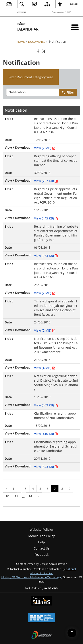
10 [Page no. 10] (7, 496)
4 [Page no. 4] (33, 489)
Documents (37, 42)
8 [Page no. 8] (62, 489)
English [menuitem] (74, 4)
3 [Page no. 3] (26, 489)
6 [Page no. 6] (48, 489)
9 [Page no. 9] (69, 489)
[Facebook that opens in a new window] (38, 51)
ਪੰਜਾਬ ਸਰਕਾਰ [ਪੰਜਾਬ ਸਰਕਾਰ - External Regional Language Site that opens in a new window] (22, 12)
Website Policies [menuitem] (42, 530)
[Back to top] (72, 633)
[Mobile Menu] (75, 27)
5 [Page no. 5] (40, 489)
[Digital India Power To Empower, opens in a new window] (42, 635)
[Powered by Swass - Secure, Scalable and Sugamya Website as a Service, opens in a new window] (41, 601)
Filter (68, 92)
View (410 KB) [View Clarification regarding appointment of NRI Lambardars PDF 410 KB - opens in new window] (46, 434)
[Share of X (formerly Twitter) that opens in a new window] (44, 51)
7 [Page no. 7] (55, 489)
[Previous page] (6, 489)
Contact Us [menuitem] (42, 548)
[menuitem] (9, 4)
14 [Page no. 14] (30, 496)
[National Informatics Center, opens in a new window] (42, 618)
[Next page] (38, 496)
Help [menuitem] (41, 542)
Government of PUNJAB (61, 12)
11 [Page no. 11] (16, 496)
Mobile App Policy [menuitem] (41, 536)
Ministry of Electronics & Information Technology (31, 577)
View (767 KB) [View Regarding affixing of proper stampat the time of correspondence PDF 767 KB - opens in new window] (46, 181)
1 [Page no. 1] (14, 489)
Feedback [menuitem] (41, 555)
